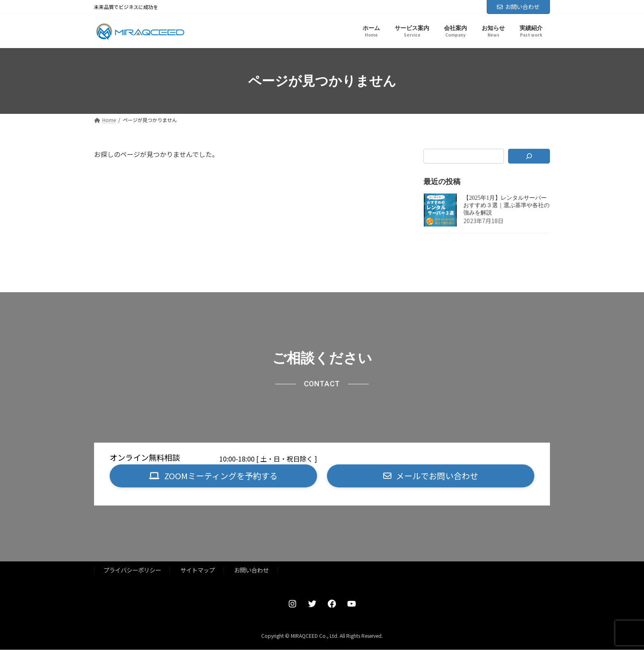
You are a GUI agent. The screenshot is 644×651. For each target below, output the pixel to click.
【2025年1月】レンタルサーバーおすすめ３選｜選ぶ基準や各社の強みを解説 (506, 206)
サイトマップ (198, 571)
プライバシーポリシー (132, 571)
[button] (213, 477)
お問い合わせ (518, 7)
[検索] (529, 156)
